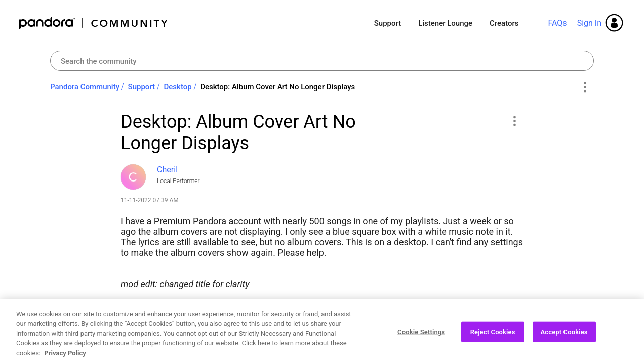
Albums (180, 307)
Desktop (178, 87)
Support (388, 23)
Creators (504, 23)
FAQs (557, 23)
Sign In (589, 23)
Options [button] (584, 87)
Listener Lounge (445, 23)
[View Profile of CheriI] (167, 170)
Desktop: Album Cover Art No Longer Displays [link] (277, 87)
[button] (514, 121)
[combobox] (322, 61)
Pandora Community (94, 23)
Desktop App (238, 307)
